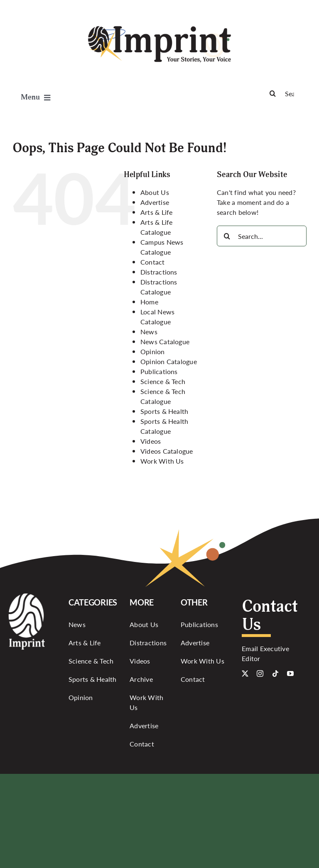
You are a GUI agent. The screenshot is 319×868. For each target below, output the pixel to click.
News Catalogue (165, 342)
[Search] (285, 93)
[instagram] (260, 673)
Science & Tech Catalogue (163, 396)
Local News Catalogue (157, 317)
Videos (151, 441)
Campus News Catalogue (162, 247)
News (149, 332)
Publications (159, 371)
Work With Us (162, 461)
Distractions (159, 272)
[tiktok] (275, 673)
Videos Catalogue (167, 451)
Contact (153, 262)
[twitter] (245, 673)
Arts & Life (157, 212)
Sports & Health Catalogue (164, 426)
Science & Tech (163, 381)
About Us (155, 192)
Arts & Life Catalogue (157, 227)
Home (149, 302)
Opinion (153, 351)
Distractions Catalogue (159, 287)
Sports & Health (164, 411)
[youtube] (290, 673)
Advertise (155, 202)
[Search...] (262, 236)
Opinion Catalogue (169, 361)
